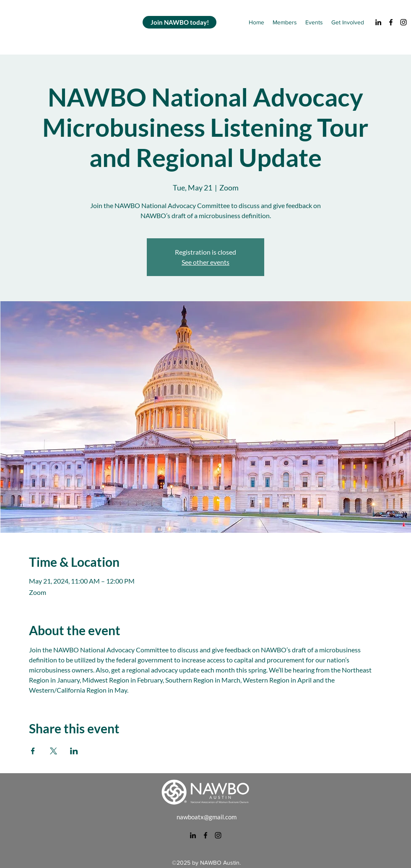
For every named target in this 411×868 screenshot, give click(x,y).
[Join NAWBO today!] (179, 22)
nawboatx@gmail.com (207, 817)
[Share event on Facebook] (33, 751)
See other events (205, 262)
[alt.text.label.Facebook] (391, 22)
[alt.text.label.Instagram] (403, 22)
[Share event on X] (53, 751)
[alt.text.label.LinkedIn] (378, 22)
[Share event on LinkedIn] (74, 751)
